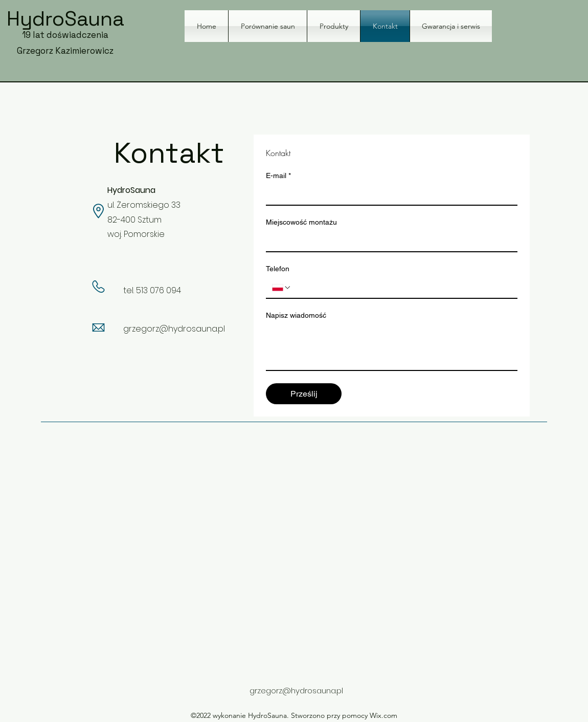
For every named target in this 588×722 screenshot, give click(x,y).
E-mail (278, 176)
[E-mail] (389, 194)
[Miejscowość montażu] (389, 241)
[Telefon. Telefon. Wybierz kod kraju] (282, 288)
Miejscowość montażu (301, 222)
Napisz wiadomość (296, 315)
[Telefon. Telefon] (401, 288)
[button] (334, 26)
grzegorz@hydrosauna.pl (174, 329)
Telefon (278, 269)
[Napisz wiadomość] (392, 347)
